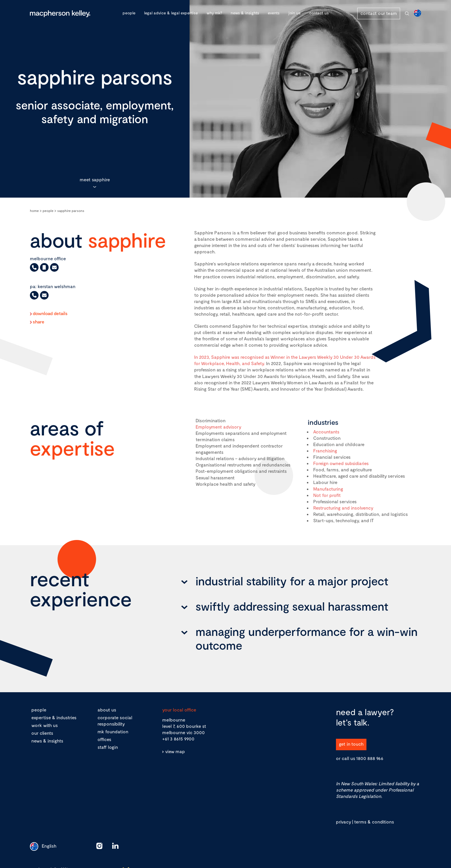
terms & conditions (374, 822)
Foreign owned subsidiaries (341, 463)
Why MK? (214, 13)
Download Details (50, 313)
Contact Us (319, 13)
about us (107, 710)
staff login (108, 747)
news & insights (47, 741)
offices (104, 739)
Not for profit (327, 495)
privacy (343, 822)
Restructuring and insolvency (343, 508)
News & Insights (245, 13)
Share (39, 322)
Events (274, 13)
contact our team (379, 13)
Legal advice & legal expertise (171, 13)
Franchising (325, 451)
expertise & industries (54, 717)
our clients (42, 733)
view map (175, 751)
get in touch (351, 744)
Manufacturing (328, 489)
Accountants (326, 432)
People (129, 13)
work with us (45, 725)
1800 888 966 (370, 758)
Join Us (294, 13)
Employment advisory (218, 427)
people (39, 710)
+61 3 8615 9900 (178, 739)
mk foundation (113, 731)
